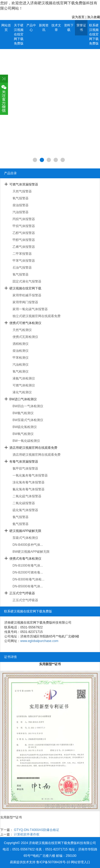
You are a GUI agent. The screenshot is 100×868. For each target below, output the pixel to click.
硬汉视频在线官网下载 (25, 288)
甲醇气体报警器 (24, 240)
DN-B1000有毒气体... (28, 566)
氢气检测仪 (21, 372)
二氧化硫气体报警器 (27, 496)
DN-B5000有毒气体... (28, 586)
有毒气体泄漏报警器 (24, 462)
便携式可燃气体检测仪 (25, 323)
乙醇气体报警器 (24, 233)
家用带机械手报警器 (27, 295)
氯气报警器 (21, 517)
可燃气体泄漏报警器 (24, 184)
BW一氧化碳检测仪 (26, 441)
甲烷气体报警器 (24, 226)
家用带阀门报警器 (25, 302)
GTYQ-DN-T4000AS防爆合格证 (36, 830)
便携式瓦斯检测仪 (25, 337)
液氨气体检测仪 (24, 378)
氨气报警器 (21, 524)
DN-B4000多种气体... (28, 545)
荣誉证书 (81, 28)
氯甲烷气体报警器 (25, 469)
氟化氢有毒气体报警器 (29, 489)
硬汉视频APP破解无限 (25, 531)
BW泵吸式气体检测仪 (28, 420)
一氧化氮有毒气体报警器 (30, 475)
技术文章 (56, 28)
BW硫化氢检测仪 (25, 427)
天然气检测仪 (22, 330)
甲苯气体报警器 (24, 261)
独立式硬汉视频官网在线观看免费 (37, 316)
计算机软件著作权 (27, 834)
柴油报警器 (21, 205)
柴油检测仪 (21, 351)
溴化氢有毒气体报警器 (29, 482)
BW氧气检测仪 (23, 434)
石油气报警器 (22, 268)
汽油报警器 (21, 212)
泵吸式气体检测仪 (25, 538)
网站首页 (6, 28)
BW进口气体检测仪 (23, 399)
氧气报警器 (21, 198)
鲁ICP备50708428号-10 (53, 862)
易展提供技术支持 (23, 862)
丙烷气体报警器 (24, 219)
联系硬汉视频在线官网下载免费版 (94, 34)
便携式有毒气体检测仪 (25, 559)
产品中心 (31, 28)
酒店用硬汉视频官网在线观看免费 (33, 448)
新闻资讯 (44, 28)
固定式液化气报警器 (27, 281)
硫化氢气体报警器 (25, 510)
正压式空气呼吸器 (22, 593)
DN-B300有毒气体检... (28, 579)
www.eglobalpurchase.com (39, 641)
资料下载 (69, 28)
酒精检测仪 (21, 344)
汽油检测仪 (21, 365)
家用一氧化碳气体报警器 (30, 309)
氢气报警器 (21, 274)
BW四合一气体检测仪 (28, 406)
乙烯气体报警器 (24, 247)
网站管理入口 (81, 862)
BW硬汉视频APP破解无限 (31, 552)
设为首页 (78, 17)
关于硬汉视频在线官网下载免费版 (19, 34)
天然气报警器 (22, 191)
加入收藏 (94, 17)
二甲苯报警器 (22, 254)
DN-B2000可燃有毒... (28, 572)
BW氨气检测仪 (23, 413)
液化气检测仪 (22, 392)
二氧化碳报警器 (24, 503)
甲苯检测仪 (21, 358)
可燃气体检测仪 (24, 385)
